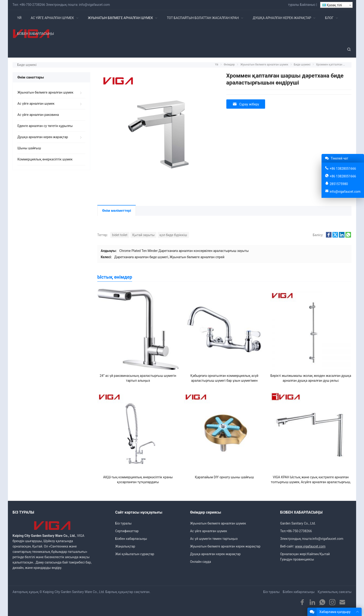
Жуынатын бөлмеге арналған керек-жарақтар (225, 546)
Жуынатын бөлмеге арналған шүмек (45, 92)
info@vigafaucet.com (94, 5)
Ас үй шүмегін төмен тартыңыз (214, 539)
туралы (294, 5)
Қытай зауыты (143, 235)
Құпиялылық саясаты (335, 592)
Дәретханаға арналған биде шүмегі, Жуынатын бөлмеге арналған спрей (169, 257)
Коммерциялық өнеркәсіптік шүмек (45, 159)
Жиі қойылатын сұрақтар (135, 554)
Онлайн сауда (201, 562)
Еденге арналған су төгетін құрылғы (45, 126)
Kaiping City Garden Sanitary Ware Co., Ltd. (74, 592)
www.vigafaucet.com (310, 546)
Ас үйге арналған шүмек (36, 104)
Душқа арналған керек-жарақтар (43, 137)
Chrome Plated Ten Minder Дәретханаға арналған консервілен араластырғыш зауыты (184, 251)
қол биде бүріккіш (173, 235)
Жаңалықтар (125, 546)
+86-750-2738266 (32, 5)
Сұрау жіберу (246, 104)
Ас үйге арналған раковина (38, 115)
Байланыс (308, 5)
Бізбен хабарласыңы (131, 539)
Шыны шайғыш (29, 148)
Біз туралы (123, 523)
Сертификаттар (127, 531)
